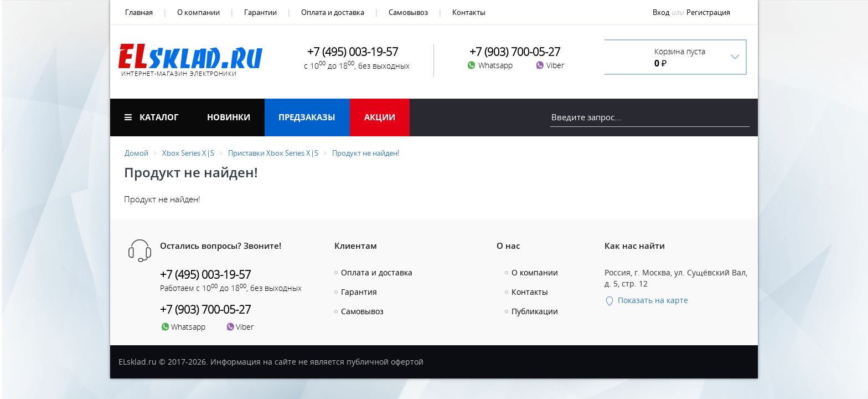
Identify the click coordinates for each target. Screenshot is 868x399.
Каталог (151, 117)
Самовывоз (408, 12)
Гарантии (260, 12)
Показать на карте (646, 300)
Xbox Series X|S (188, 153)
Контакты (469, 12)
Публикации (535, 311)
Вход (661, 12)
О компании (198, 12)
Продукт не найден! (366, 153)
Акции (380, 117)
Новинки (229, 117)
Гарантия (359, 292)
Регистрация (708, 12)
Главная (139, 12)
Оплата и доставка (333, 12)
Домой (136, 153)
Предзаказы (307, 117)
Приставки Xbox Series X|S (273, 153)
